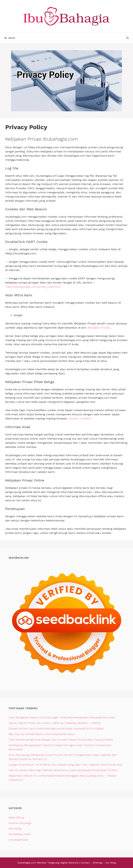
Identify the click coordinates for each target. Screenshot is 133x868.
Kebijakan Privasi (98, 328)
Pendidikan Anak (20, 834)
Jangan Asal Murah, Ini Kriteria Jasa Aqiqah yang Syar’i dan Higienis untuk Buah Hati (65, 765)
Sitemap (98, 863)
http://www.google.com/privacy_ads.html (33, 287)
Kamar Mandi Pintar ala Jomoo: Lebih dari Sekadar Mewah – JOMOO (55, 723)
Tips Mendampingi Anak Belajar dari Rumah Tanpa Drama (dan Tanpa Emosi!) (61, 740)
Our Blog (111, 863)
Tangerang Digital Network (63, 863)
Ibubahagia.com (27, 863)
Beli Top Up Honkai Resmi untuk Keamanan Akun (42, 734)
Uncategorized (18, 840)
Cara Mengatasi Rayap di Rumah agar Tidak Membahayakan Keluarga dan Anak (62, 717)
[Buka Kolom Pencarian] (127, 38)
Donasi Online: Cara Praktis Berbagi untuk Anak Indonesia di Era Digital (56, 729)
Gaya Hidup (16, 817)
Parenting (15, 829)
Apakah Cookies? (80, 418)
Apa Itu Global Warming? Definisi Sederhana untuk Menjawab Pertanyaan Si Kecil (63, 770)
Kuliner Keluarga (20, 823)
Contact (85, 863)
